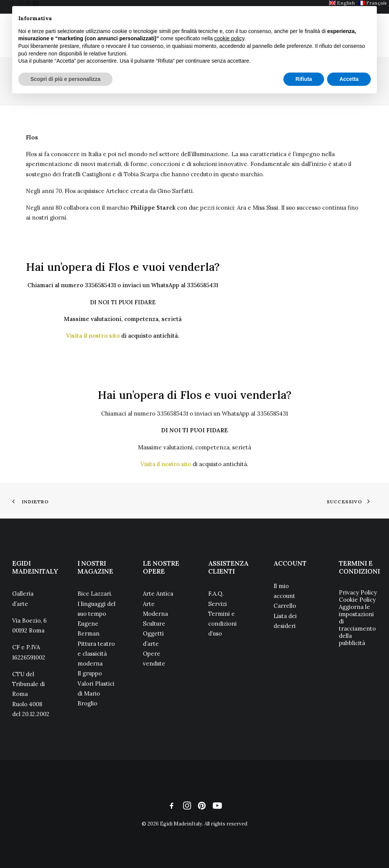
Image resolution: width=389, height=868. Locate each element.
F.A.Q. (216, 594)
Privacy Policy (358, 592)
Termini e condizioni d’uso (222, 624)
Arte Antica (158, 594)
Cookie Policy (357, 600)
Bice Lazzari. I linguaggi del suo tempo (96, 604)
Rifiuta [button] (304, 79)
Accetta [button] (349, 79)
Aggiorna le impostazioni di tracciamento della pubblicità (357, 625)
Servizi (217, 604)
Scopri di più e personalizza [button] (65, 79)
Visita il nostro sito (93, 336)
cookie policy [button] (229, 38)
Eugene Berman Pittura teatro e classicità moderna (96, 643)
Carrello (285, 606)
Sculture (154, 624)
